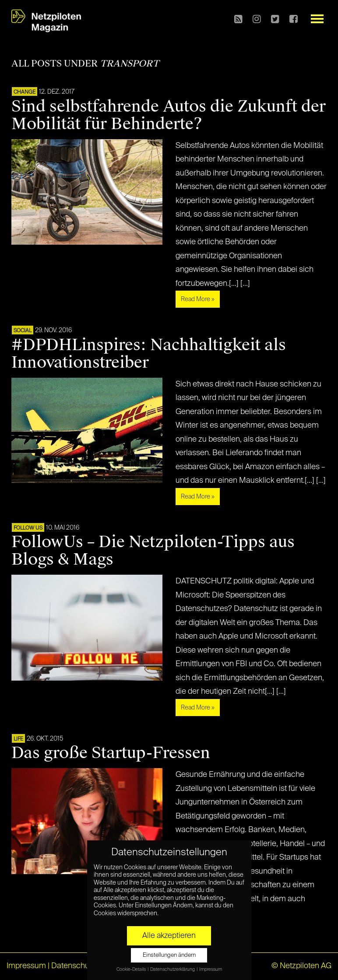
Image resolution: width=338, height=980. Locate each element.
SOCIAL (23, 331)
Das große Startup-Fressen (111, 753)
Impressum (26, 966)
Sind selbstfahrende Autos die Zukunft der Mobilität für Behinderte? (169, 115)
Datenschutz (73, 966)
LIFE (18, 739)
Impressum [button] (211, 969)
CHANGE (25, 92)
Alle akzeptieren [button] (169, 936)
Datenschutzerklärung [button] (173, 969)
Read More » (198, 299)
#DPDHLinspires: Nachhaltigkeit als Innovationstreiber (149, 354)
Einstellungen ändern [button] (169, 955)
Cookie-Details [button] (132, 969)
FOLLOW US (28, 528)
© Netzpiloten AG (301, 966)
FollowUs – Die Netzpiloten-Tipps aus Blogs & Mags (153, 551)
